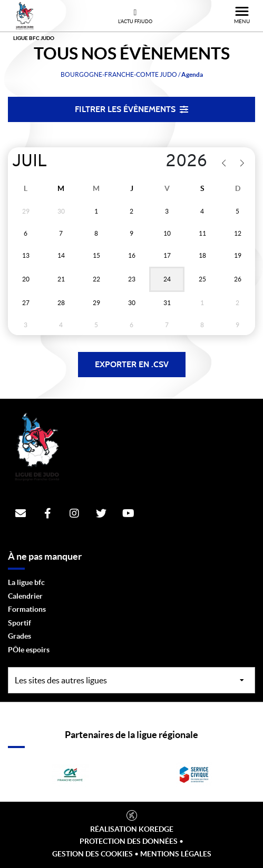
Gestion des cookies (92, 854)
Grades (20, 636)
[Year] (165, 162)
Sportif (20, 623)
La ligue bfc (26, 582)
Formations (27, 609)
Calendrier (25, 596)
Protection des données (129, 841)
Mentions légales (176, 854)
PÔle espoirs (29, 650)
